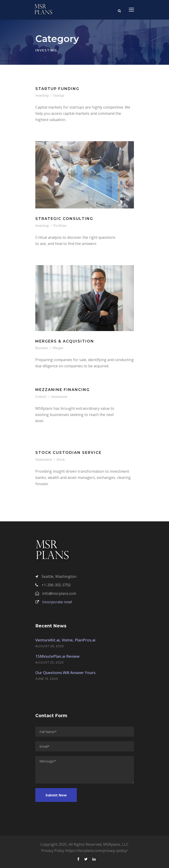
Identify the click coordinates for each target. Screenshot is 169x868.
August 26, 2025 (50, 646)
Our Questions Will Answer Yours (65, 673)
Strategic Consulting (64, 219)
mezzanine (59, 397)
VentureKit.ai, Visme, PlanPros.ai (65, 640)
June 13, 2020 (47, 679)
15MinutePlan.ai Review (57, 656)
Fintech (41, 397)
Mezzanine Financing (62, 390)
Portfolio (60, 226)
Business (42, 348)
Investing (42, 95)
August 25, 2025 (49, 662)
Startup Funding (57, 89)
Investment (44, 459)
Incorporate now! (54, 602)
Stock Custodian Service (68, 453)
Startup (59, 95)
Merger (58, 348)
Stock (61, 459)
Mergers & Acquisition (65, 341)
